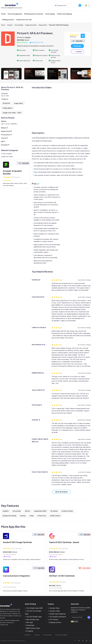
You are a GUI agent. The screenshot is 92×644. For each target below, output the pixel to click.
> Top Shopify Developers (57, 617)
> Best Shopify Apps (32, 620)
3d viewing (54, 511)
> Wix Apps (29, 622)
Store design (50, 14)
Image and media (31, 25)
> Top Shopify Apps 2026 (34, 608)
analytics (6, 511)
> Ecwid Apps (30, 625)
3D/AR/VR (6, 103)
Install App (77, 46)
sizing (31, 516)
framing (23, 516)
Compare (77, 52)
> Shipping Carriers (55, 622)
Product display (6, 154)
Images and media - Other (12, 113)
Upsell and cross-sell (24, 20)
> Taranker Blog (54, 608)
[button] (87, 5)
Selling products (8, 20)
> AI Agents (29, 631)
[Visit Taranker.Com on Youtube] (87, 641)
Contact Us (28, 635)
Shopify (10, 25)
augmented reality (40, 511)
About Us (37, 635)
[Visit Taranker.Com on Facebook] (75, 641)
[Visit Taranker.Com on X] (79, 641)
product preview (67, 511)
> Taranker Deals (54, 611)
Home (3, 14)
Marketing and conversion (34, 14)
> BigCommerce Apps (32, 628)
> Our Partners (53, 620)
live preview (17, 511)
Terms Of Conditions (61, 635)
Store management (15, 14)
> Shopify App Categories (57, 614)
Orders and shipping (64, 14)
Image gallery (8, 108)
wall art (27, 511)
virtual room (42, 516)
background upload (9, 516)
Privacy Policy (48, 635)
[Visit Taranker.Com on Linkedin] (83, 641)
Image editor (43, 25)
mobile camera (55, 516)
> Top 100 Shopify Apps (33, 617)
